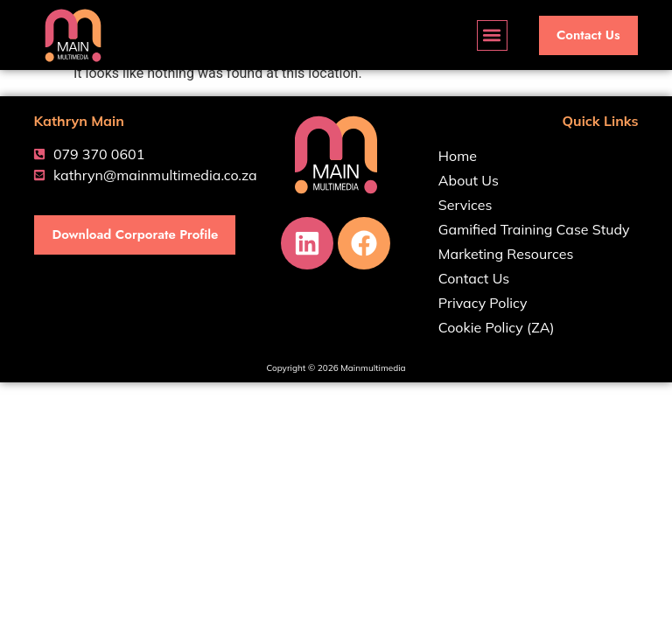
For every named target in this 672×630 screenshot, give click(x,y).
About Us (469, 180)
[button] (492, 35)
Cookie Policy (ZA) (497, 327)
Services (465, 205)
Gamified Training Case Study (534, 229)
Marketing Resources (506, 254)
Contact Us (474, 278)
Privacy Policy (483, 303)
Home (458, 156)
